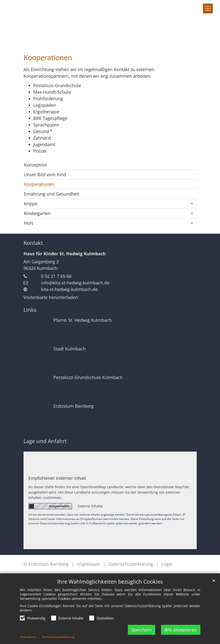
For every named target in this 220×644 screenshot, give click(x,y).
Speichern (141, 630)
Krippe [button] (31, 204)
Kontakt (33, 243)
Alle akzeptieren (181, 630)
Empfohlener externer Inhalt (57, 478)
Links (30, 310)
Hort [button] (29, 223)
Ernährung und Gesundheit (52, 194)
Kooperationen (48, 58)
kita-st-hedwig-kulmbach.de (69, 289)
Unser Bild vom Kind (45, 174)
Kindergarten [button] (37, 213)
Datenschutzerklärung (58, 637)
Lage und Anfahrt (45, 441)
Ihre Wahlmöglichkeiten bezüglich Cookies (110, 582)
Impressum (28, 637)
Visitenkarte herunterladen (51, 297)
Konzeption (36, 165)
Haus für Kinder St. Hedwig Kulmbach (65, 254)
